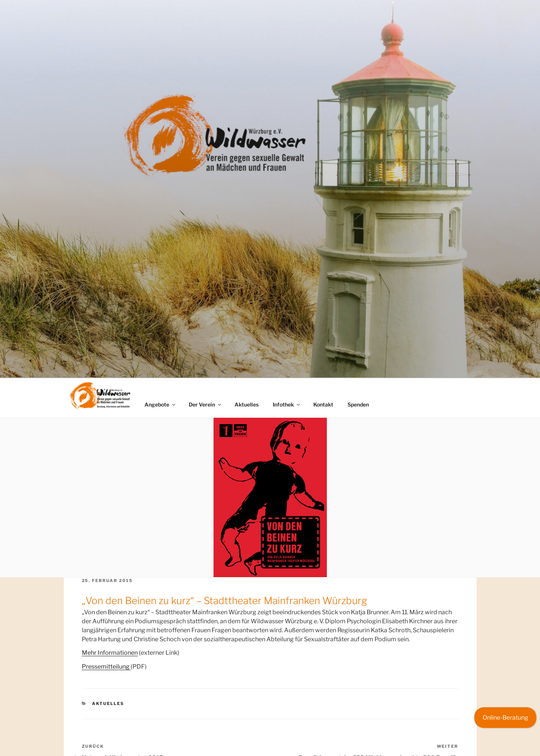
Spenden (358, 404)
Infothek (287, 404)
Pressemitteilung (106, 667)
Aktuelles (247, 404)
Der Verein (205, 404)
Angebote (160, 404)
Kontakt (323, 404)
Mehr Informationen (110, 653)
